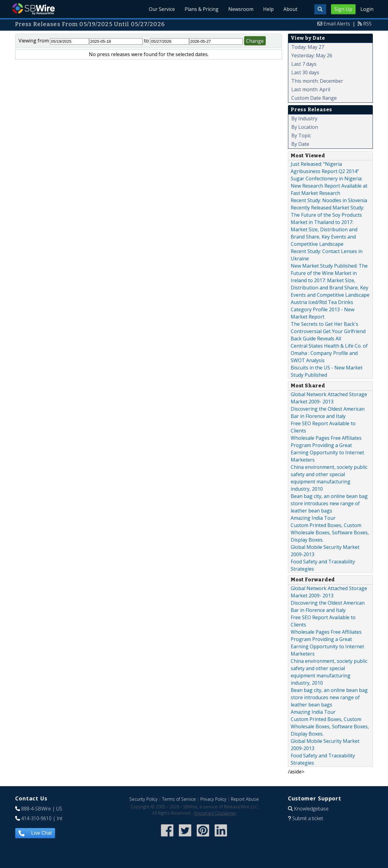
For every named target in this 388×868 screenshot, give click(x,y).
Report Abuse (245, 799)
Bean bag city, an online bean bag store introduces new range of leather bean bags (329, 503)
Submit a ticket (308, 818)
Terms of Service (179, 799)
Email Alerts (337, 24)
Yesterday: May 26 (312, 55)
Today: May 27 (308, 47)
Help (268, 9)
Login (367, 9)
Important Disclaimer (215, 813)
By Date (300, 144)
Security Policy (144, 799)
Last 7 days (304, 64)
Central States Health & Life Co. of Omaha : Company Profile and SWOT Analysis (329, 353)
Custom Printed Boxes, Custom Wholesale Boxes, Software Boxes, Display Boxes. (330, 532)
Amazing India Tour (313, 518)
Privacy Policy (213, 799)
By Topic (301, 135)
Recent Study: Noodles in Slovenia (329, 200)
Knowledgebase (311, 809)
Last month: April (311, 89)
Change (255, 41)
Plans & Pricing (202, 9)
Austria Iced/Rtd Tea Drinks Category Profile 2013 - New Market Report (323, 309)
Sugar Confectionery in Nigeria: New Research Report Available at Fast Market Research (329, 186)
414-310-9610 (36, 818)
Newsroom (241, 9)
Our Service (162, 9)
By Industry (304, 119)
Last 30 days (305, 72)
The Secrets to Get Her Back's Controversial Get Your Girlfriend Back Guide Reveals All (328, 331)
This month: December (317, 81)
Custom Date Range (314, 98)
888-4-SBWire (36, 809)
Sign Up (343, 9)
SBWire (33, 9)
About (290, 9)
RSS (367, 24)
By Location (305, 127)
